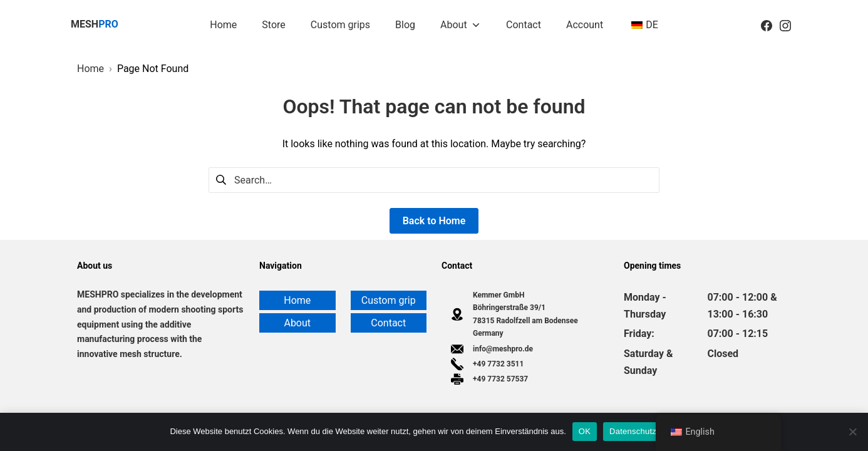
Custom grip (389, 300)
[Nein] (852, 432)
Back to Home (434, 221)
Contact (388, 323)
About (297, 323)
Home (297, 300)
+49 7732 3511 (498, 364)
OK (585, 431)
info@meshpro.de (503, 349)
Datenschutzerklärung (650, 431)
